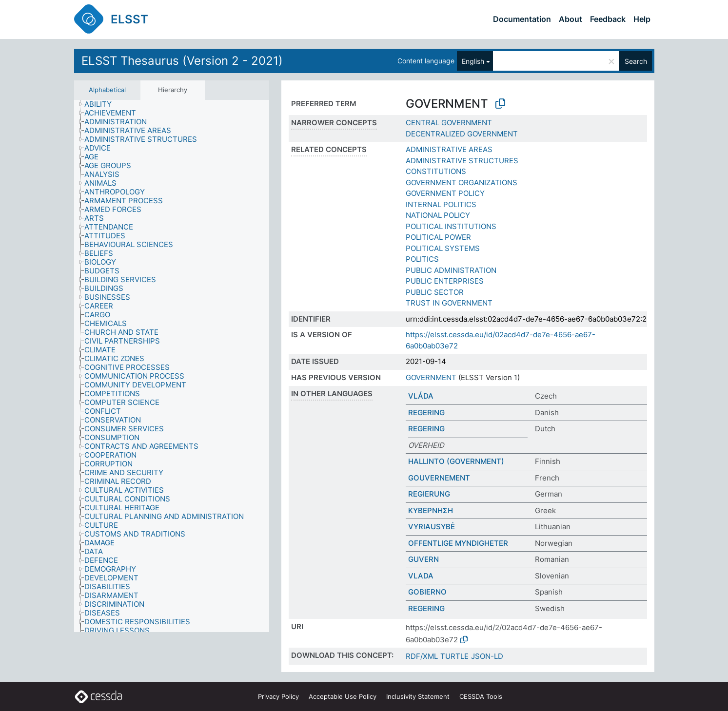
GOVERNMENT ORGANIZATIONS (462, 183)
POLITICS (422, 259)
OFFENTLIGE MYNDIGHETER (458, 543)
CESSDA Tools (481, 696)
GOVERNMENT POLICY (445, 193)
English (473, 61)
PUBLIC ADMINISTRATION (451, 270)
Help (642, 19)
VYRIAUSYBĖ (432, 527)
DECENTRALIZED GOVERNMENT (462, 134)
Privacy (278, 696)
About (571, 19)
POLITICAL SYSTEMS (443, 248)
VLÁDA (421, 396)
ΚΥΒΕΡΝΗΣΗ (431, 510)
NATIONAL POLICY (438, 215)
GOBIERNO (427, 592)
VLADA (421, 576)
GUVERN (423, 559)
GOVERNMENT (431, 377)
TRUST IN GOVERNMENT (449, 303)
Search (636, 61)
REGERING (426, 413)
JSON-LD (487, 656)
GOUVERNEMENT (439, 478)
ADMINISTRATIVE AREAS (449, 149)
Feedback (608, 19)
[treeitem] (102, 104)
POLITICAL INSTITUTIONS (451, 226)
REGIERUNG (429, 494)
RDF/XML (422, 656)
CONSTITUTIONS (436, 171)
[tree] (172, 366)
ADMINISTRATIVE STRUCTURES (462, 161)
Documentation (522, 19)
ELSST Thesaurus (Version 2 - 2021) (182, 61)
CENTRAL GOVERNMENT (449, 123)
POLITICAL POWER (438, 237)
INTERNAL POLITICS (441, 204)
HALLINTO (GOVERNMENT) (456, 461)
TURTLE (454, 656)
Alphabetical (107, 90)
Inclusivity (418, 696)
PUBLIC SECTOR (435, 292)
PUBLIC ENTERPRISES (445, 281)
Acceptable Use (343, 696)
